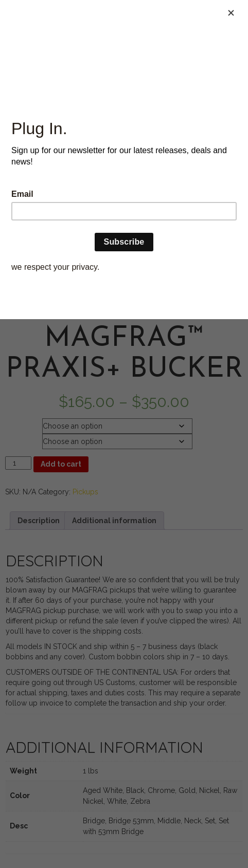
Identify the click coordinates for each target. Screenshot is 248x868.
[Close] (231, 13)
